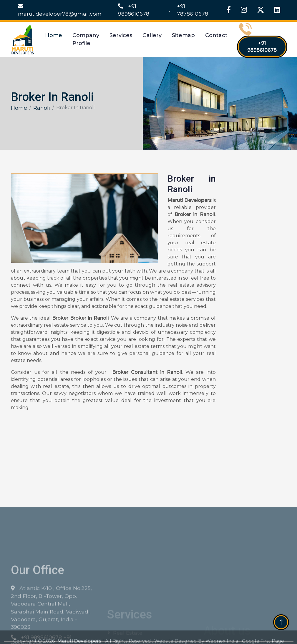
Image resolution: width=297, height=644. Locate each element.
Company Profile (86, 39)
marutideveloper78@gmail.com (60, 10)
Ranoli (42, 108)
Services (121, 35)
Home (54, 35)
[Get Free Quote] (254, 269)
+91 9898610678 (134, 10)
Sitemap (183, 35)
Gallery (152, 35)
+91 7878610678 (193, 10)
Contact (216, 35)
